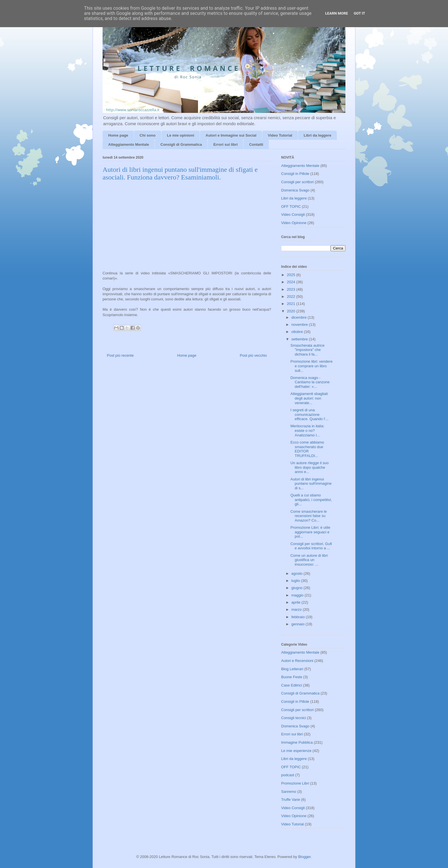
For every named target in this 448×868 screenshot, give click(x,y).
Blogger (304, 857)
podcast (288, 775)
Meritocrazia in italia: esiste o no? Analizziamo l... (307, 430)
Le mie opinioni (180, 135)
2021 (292, 304)
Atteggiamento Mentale (129, 144)
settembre (300, 339)
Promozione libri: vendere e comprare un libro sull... (311, 366)
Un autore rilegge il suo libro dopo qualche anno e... (309, 467)
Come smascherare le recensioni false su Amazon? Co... (308, 516)
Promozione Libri (295, 783)
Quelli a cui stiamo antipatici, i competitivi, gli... (311, 500)
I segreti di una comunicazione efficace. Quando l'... (309, 414)
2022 (292, 297)
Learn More (337, 13)
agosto (298, 573)
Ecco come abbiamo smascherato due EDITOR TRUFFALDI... (307, 449)
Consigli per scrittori (297, 182)
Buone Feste (292, 677)
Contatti (256, 144)
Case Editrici (292, 685)
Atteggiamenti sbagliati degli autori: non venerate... (309, 398)
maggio (298, 595)
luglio (296, 581)
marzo (297, 609)
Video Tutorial (280, 135)
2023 (292, 289)
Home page (118, 135)
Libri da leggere (318, 135)
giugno (298, 588)
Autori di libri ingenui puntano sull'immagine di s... (311, 484)
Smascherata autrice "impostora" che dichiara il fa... (307, 350)
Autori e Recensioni (297, 661)
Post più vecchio (253, 355)
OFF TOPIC (291, 206)
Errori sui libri (226, 144)
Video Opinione (294, 223)
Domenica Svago (295, 190)
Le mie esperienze (296, 751)
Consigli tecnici (294, 718)
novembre (300, 325)
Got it (359, 13)
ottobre (298, 332)
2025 (292, 275)
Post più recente (120, 355)
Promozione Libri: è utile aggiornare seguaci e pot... (310, 532)
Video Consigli (293, 214)
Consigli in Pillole (295, 174)
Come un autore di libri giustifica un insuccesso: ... (309, 560)
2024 (292, 282)
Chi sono (148, 135)
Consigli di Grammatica (181, 144)
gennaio (299, 624)
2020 (292, 311)
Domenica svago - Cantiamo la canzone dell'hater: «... (310, 382)
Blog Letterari (292, 669)
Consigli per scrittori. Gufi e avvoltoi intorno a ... (311, 546)
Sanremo (289, 792)
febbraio (299, 617)
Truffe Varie (291, 800)
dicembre (300, 317)
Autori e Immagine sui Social (231, 135)
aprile (296, 602)
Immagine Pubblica (297, 742)
